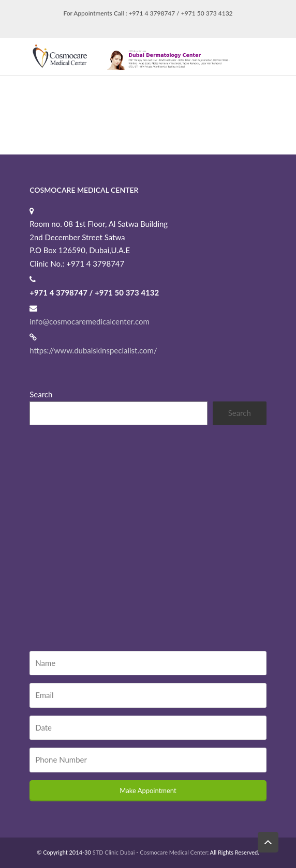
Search (41, 394)
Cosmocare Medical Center (173, 852)
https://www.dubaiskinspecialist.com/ (93, 350)
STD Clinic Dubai (114, 852)
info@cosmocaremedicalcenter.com (90, 321)
